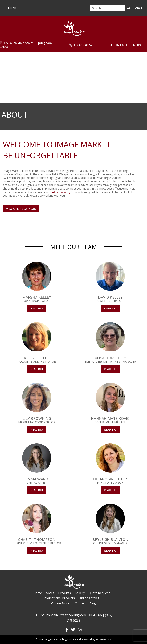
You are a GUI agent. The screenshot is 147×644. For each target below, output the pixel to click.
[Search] (107, 8)
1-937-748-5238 (83, 45)
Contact (80, 603)
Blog (93, 603)
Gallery (80, 593)
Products (65, 593)
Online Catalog (89, 598)
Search (135, 8)
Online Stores (61, 603)
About (50, 593)
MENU (10, 8)
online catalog (60, 192)
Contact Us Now (125, 45)
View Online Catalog (21, 209)
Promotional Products (59, 598)
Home (38, 593)
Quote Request (99, 593)
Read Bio (37, 308)
